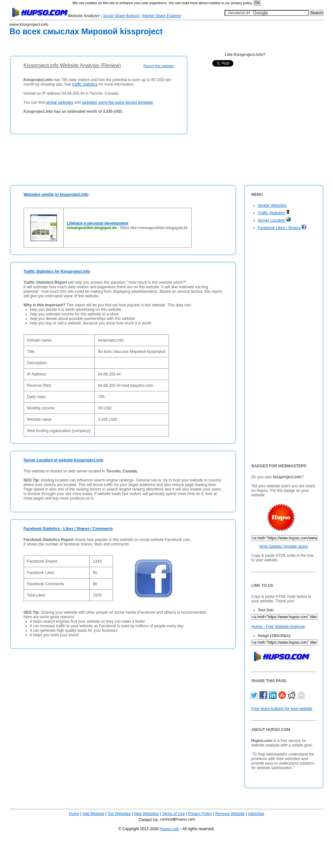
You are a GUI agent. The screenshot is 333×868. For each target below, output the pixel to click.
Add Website (94, 814)
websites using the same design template (117, 102)
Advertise (256, 814)
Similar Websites (272, 206)
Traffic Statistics (274, 213)
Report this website (159, 66)
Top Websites (119, 814)
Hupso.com (169, 829)
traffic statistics (85, 84)
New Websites (146, 814)
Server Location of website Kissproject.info (64, 460)
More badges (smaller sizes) (284, 546)
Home (74, 814)
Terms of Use (173, 814)
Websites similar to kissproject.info (56, 195)
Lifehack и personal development (98, 223)
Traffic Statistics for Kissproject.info (57, 271)
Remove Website (230, 814)
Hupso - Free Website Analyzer (278, 627)
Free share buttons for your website (282, 709)
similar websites (59, 102)
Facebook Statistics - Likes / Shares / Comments (68, 529)
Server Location (274, 220)
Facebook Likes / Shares (282, 228)
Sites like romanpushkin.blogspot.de (154, 228)
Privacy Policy (200, 814)
